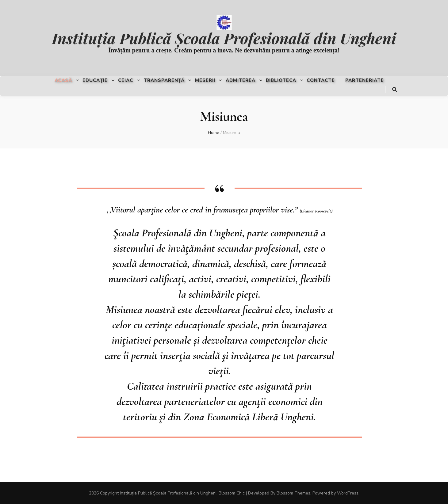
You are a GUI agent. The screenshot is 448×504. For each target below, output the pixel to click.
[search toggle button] (395, 90)
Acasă (63, 80)
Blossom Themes (293, 493)
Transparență (164, 80)
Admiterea (241, 80)
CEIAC (126, 80)
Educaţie (95, 80)
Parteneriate (365, 80)
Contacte (321, 80)
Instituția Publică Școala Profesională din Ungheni (224, 38)
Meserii (205, 80)
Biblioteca (281, 80)
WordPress (348, 493)
